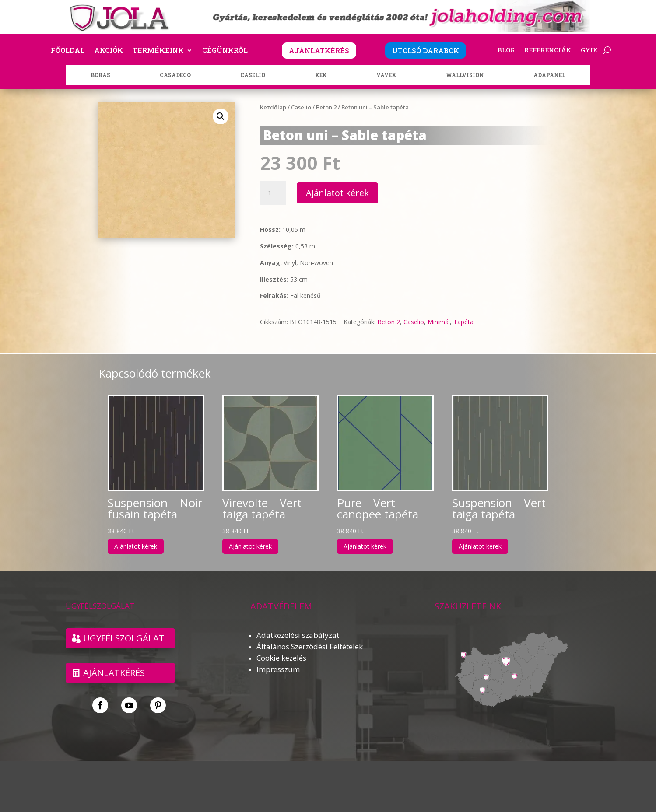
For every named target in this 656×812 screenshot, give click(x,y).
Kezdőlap (273, 107)
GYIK (589, 51)
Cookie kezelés (281, 658)
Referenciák (548, 51)
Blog (506, 51)
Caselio (301, 107)
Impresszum (278, 669)
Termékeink (158, 51)
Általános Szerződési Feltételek (310, 646)
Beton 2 (326, 107)
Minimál (439, 322)
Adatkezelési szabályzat (298, 635)
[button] (221, 116)
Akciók (109, 51)
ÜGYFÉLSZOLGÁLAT (124, 638)
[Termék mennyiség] (273, 193)
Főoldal (68, 51)
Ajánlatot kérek (337, 193)
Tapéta (463, 322)
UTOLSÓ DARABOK (426, 51)
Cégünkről (225, 51)
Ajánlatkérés (114, 673)
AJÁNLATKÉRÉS (319, 51)
